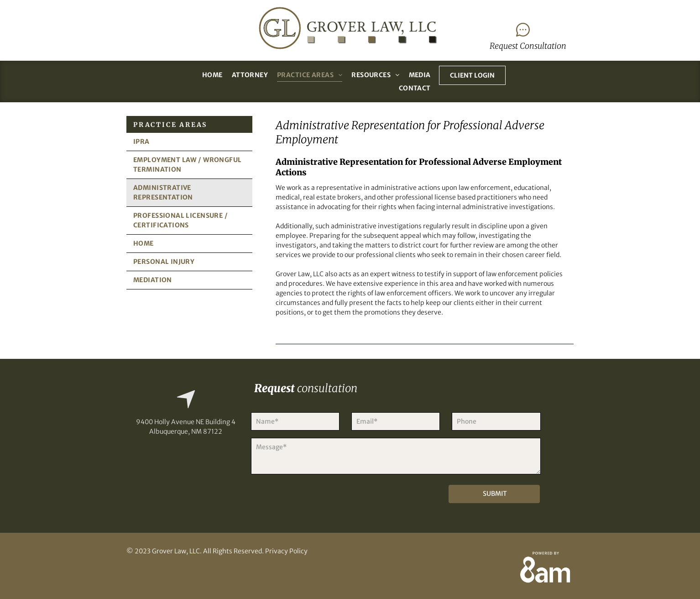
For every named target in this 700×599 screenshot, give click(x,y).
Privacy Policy (286, 551)
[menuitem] (212, 75)
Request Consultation (528, 46)
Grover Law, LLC (176, 551)
